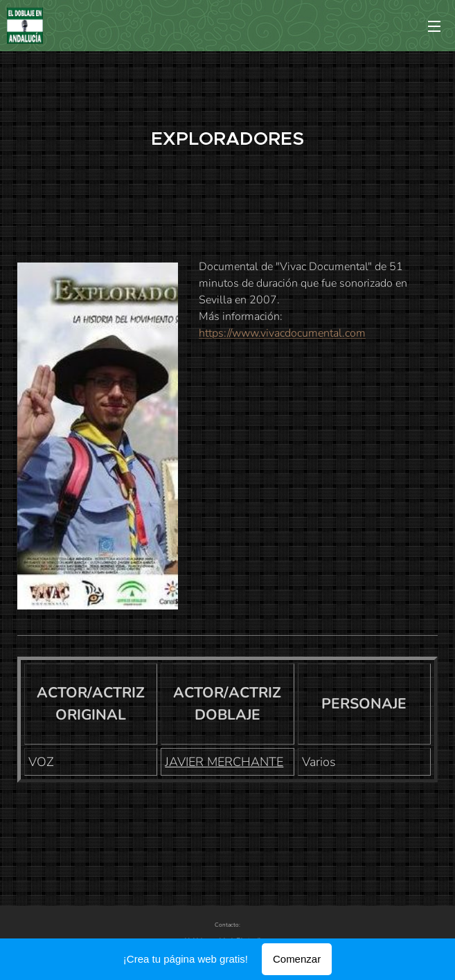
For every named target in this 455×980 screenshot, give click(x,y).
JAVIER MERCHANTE (224, 762)
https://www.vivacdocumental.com (282, 333)
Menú (434, 26)
